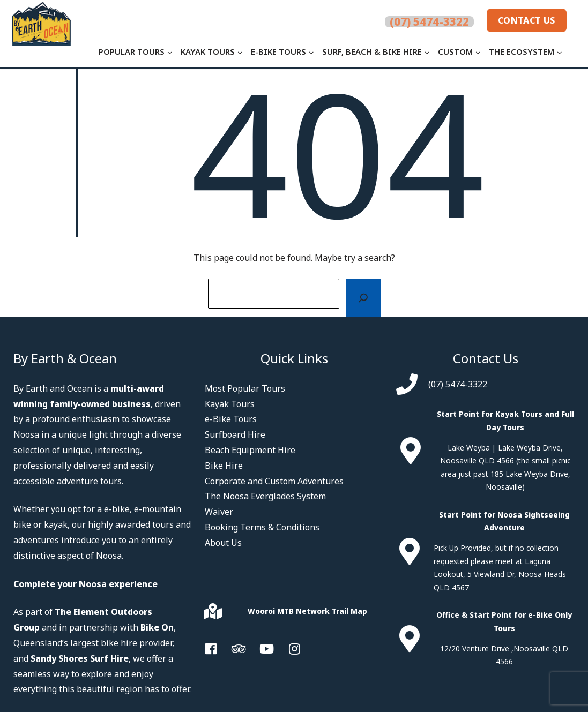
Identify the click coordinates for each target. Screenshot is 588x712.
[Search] (363, 298)
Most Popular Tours (245, 388)
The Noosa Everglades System (265, 496)
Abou (215, 543)
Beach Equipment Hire (250, 450)
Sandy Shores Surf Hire (80, 658)
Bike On (157, 627)
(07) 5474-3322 (458, 384)
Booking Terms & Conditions (262, 527)
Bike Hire (224, 466)
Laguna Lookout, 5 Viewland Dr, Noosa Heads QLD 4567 (500, 574)
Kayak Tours (230, 404)
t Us (234, 543)
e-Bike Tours (231, 419)
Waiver (219, 512)
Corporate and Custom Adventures (274, 481)
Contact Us (523, 21)
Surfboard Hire (235, 434)
